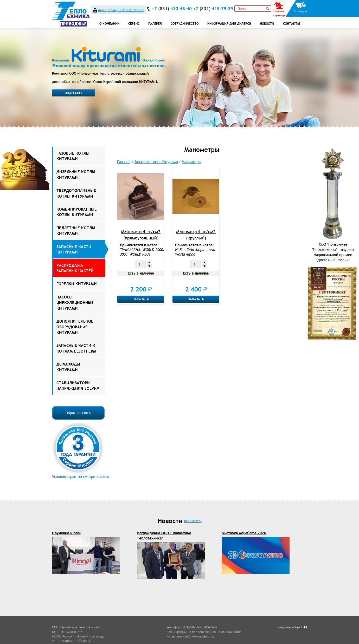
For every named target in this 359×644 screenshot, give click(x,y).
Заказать (141, 299)
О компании (109, 24)
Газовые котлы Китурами (73, 156)
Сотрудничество (185, 24)
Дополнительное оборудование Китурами (75, 327)
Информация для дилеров (229, 24)
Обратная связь (78, 413)
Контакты (291, 24)
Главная (124, 162)
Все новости (193, 521)
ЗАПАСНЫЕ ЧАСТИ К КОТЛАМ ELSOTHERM (76, 348)
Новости (267, 24)
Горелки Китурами (77, 284)
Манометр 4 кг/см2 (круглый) (196, 235)
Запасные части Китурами (74, 249)
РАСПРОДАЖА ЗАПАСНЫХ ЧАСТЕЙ (75, 268)
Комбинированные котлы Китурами (77, 212)
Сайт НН (301, 627)
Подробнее (74, 93)
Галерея (155, 24)
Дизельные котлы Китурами (76, 174)
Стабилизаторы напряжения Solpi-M (78, 386)
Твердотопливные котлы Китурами (76, 193)
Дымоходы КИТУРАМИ (68, 367)
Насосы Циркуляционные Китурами (75, 303)
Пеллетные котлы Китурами (76, 231)
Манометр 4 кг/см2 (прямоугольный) (141, 235)
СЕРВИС (134, 24)
